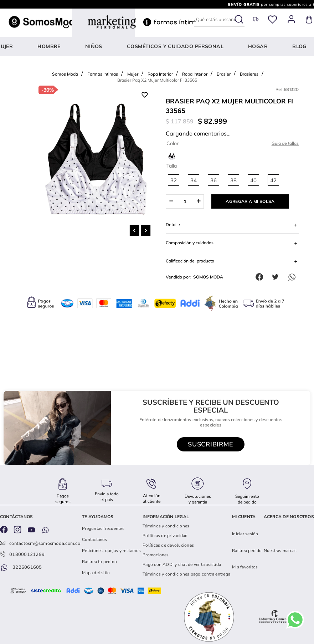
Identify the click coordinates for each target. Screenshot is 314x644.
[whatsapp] (294, 258)
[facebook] (261, 258)
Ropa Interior (160, 55)
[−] (171, 183)
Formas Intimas (103, 55)
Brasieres (249, 55)
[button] (174, 161)
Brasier (224, 55)
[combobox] (219, 20)
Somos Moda (65, 55)
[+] (199, 183)
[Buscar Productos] (240, 18)
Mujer (133, 55)
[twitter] (277, 258)
